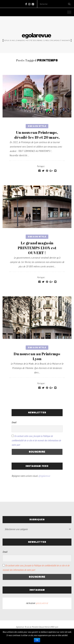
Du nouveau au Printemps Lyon (37, 356)
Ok (37, 640)
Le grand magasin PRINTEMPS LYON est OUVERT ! (37, 248)
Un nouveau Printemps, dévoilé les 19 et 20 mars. (37, 135)
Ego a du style (37, 126)
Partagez (41, 166)
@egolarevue (44, 476)
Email (14, 422)
